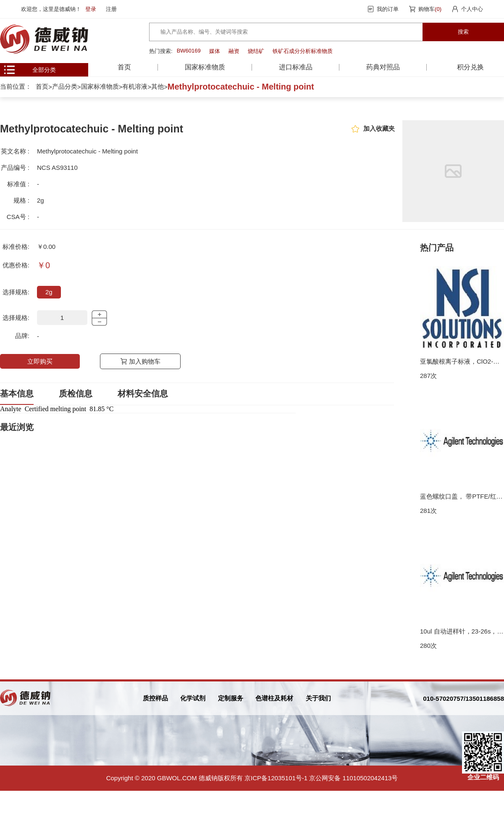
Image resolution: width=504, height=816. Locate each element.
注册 (111, 9)
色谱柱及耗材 (274, 698)
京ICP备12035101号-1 (276, 778)
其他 (157, 86)
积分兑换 (470, 67)
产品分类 (65, 86)
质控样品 (155, 698)
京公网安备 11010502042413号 (353, 778)
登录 (91, 9)
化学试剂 (193, 698)
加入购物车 (145, 361)
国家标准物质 (100, 86)
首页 (124, 67)
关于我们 (318, 698)
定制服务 (231, 698)
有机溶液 (135, 86)
